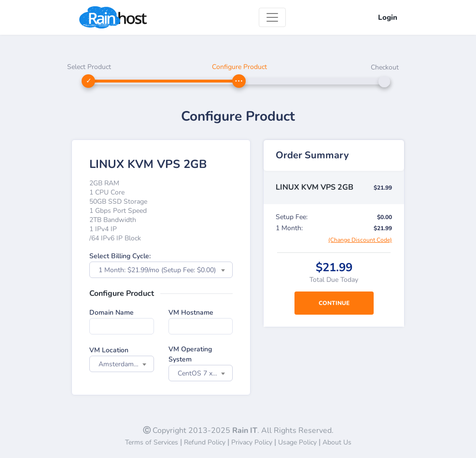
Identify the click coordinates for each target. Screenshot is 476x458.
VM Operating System (190, 354)
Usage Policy (297, 442)
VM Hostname (191, 312)
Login (388, 17)
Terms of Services (152, 442)
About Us (337, 442)
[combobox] (161, 270)
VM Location (109, 350)
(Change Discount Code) (360, 240)
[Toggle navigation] (272, 17)
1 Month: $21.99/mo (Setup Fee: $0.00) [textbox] (157, 270)
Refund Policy (205, 442)
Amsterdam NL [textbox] (121, 364)
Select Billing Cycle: (120, 256)
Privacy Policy (252, 442)
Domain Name (112, 312)
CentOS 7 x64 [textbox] (199, 373)
